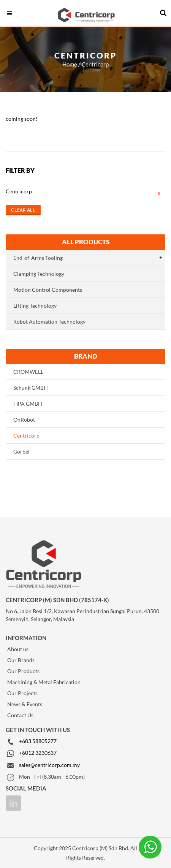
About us (18, 649)
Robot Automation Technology (49, 322)
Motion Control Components (48, 290)
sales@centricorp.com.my (49, 765)
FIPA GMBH (28, 404)
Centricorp (26, 436)
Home (70, 64)
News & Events (25, 704)
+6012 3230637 (38, 753)
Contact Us (20, 715)
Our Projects (22, 693)
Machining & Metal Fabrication (44, 682)
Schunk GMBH (31, 388)
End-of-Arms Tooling (38, 258)
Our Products (23, 671)
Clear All (23, 210)
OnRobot (24, 420)
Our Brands (21, 660)
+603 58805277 (38, 741)
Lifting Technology (35, 306)
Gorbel (21, 451)
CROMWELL (28, 372)
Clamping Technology (39, 274)
